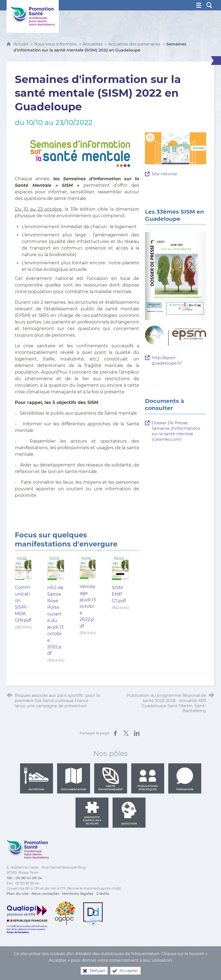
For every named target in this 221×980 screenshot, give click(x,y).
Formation (185, 779)
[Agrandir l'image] (77, 150)
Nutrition (37, 779)
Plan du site (18, 894)
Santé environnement (111, 779)
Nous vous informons (55, 44)
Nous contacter (45, 894)
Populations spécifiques (148, 779)
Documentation (74, 779)
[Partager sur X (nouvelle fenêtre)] (126, 733)
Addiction (129, 813)
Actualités (93, 44)
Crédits (103, 894)
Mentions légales (78, 894)
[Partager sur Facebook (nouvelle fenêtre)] (115, 733)
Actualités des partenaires (134, 44)
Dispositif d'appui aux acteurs (92, 813)
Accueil (21, 44)
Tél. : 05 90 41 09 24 (24, 878)
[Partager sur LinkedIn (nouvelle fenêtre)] (137, 733)
